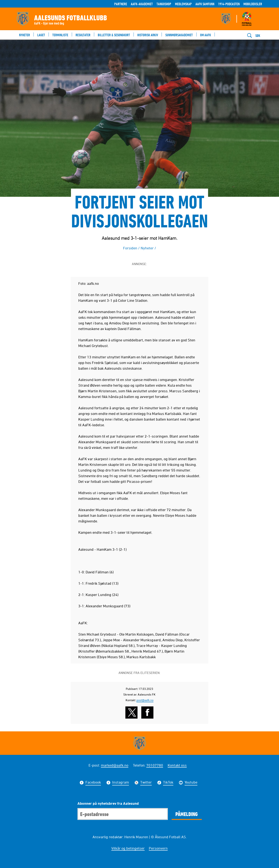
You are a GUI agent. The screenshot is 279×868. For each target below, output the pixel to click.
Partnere (121, 4)
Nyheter (147, 248)
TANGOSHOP (164, 4)
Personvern (158, 848)
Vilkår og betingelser (128, 848)
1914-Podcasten (229, 4)
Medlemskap (183, 4)
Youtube (191, 783)
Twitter (146, 783)
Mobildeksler (253, 4)
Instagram (121, 783)
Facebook (93, 783)
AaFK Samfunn (205, 4)
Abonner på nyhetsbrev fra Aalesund (108, 803)
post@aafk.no (145, 700)
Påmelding (187, 814)
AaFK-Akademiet (142, 4)
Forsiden (130, 248)
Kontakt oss (177, 765)
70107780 (155, 765)
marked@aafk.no (115, 765)
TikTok (168, 783)
